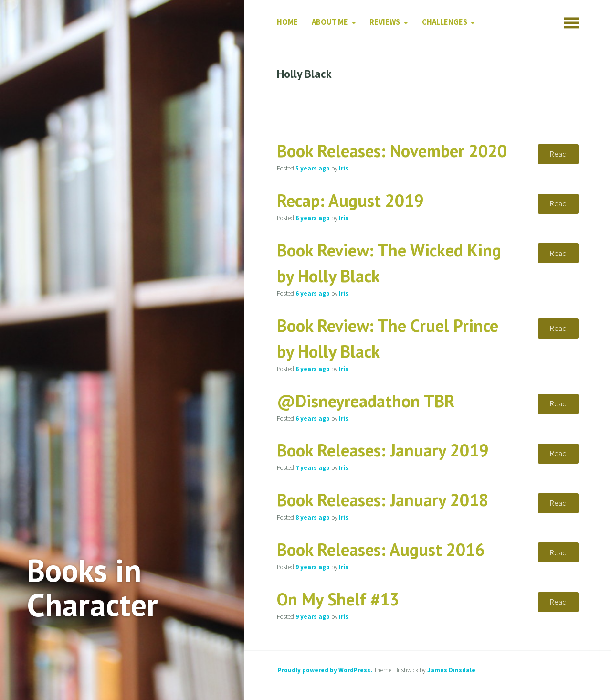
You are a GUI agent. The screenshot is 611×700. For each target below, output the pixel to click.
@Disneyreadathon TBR (366, 401)
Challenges (445, 22)
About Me (330, 22)
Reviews (385, 22)
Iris (344, 168)
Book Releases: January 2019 (383, 450)
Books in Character (92, 587)
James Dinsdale (451, 670)
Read (558, 154)
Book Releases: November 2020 (392, 151)
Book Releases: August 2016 (381, 549)
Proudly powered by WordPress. (325, 670)
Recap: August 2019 (350, 200)
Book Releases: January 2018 (383, 500)
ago (313, 168)
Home (287, 22)
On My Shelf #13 (338, 599)
